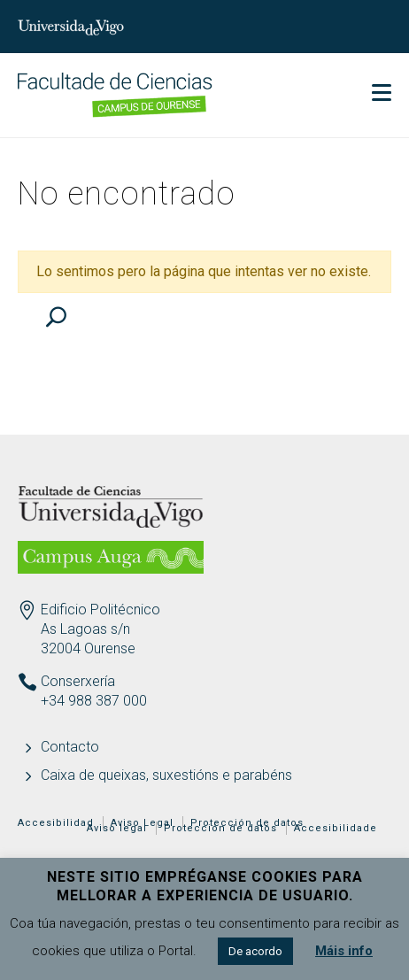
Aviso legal (117, 828)
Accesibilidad (56, 823)
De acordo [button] (255, 951)
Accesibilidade (336, 828)
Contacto (70, 747)
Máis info (344, 951)
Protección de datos (220, 828)
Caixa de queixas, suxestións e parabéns (166, 775)
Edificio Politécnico (100, 610)
